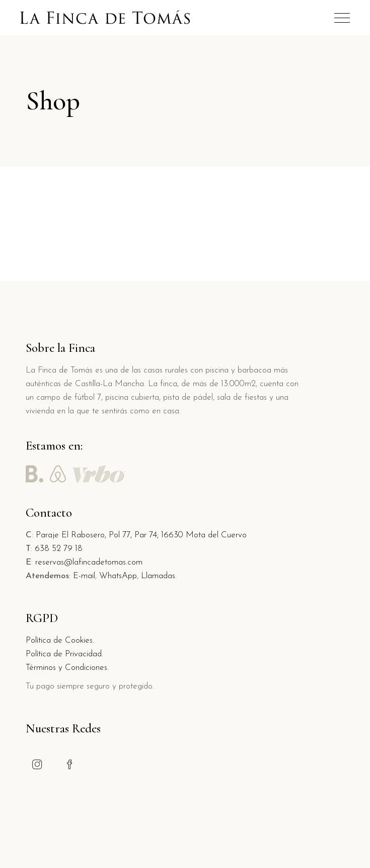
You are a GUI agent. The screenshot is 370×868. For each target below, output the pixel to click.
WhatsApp (118, 576)
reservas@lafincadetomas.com (89, 562)
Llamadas (158, 576)
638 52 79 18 (59, 549)
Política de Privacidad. (64, 654)
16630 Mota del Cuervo (204, 535)
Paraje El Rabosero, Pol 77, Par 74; (98, 535)
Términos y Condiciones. (67, 668)
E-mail (84, 576)
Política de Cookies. (60, 640)
